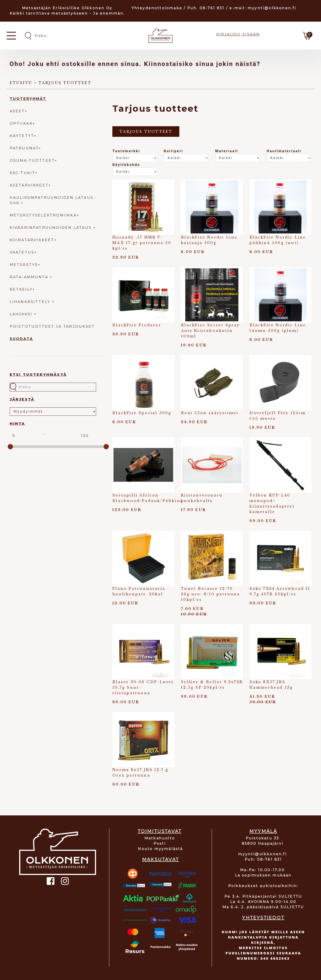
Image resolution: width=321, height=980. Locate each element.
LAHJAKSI (22, 314)
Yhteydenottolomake (157, 8)
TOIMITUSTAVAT (160, 831)
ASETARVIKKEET (29, 185)
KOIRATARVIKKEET (32, 240)
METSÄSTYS (24, 265)
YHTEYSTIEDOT (263, 918)
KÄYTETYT (22, 136)
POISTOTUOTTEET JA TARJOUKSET (52, 326)
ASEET (17, 111)
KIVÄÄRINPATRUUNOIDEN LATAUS (52, 228)
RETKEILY (21, 289)
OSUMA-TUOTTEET (32, 161)
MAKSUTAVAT (160, 860)
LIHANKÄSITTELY (31, 302)
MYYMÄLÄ (263, 831)
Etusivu (21, 83)
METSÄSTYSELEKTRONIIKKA (43, 215)
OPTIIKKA (21, 123)
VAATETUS (22, 252)
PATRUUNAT (24, 148)
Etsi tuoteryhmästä (38, 375)
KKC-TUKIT (22, 173)
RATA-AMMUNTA (30, 277)
